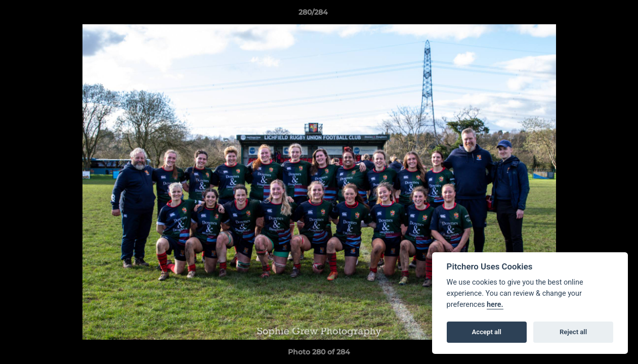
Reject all (573, 332)
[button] (596, 15)
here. (495, 305)
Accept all (487, 332)
